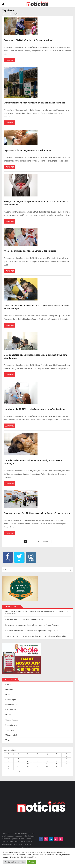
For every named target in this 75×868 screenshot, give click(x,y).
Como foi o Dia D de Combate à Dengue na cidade (29, 40)
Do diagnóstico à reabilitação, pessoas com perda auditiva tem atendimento (35, 356)
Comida (8, 684)
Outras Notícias (12, 720)
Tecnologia (10, 730)
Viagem (8, 740)
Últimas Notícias (12, 735)
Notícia (8, 715)
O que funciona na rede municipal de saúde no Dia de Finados (34, 103)
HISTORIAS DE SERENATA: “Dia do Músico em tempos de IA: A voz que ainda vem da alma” (37, 613)
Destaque (9, 689)
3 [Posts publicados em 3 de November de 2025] (18, 759)
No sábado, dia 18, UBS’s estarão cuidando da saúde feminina (34, 409)
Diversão (9, 695)
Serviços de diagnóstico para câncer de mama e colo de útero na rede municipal (36, 203)
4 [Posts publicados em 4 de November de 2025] (28, 759)
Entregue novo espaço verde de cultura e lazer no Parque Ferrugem (32, 625)
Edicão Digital (11, 700)
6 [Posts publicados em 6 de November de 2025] (47, 759)
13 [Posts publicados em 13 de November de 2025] (47, 761)
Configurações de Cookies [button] (15, 862)
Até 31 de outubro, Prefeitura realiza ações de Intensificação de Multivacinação (36, 307)
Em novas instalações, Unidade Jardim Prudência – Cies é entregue (37, 513)
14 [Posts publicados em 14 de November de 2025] (57, 761)
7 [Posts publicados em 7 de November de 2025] (57, 759)
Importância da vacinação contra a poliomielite (28, 150)
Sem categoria (11, 725)
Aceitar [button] (32, 862)
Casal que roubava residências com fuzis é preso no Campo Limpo (32, 631)
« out (18, 771)
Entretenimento (12, 705)
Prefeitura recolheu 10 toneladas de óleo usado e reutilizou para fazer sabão (36, 636)
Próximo (45, 542)
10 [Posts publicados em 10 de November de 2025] (18, 761)
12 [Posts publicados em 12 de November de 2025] (37, 761)
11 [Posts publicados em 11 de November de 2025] (28, 761)
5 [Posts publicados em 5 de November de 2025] (37, 759)
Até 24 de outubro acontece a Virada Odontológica (30, 251)
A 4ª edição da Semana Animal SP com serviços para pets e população (33, 462)
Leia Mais (10, 60)
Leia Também (11, 710)
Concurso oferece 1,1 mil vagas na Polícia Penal (24, 619)
